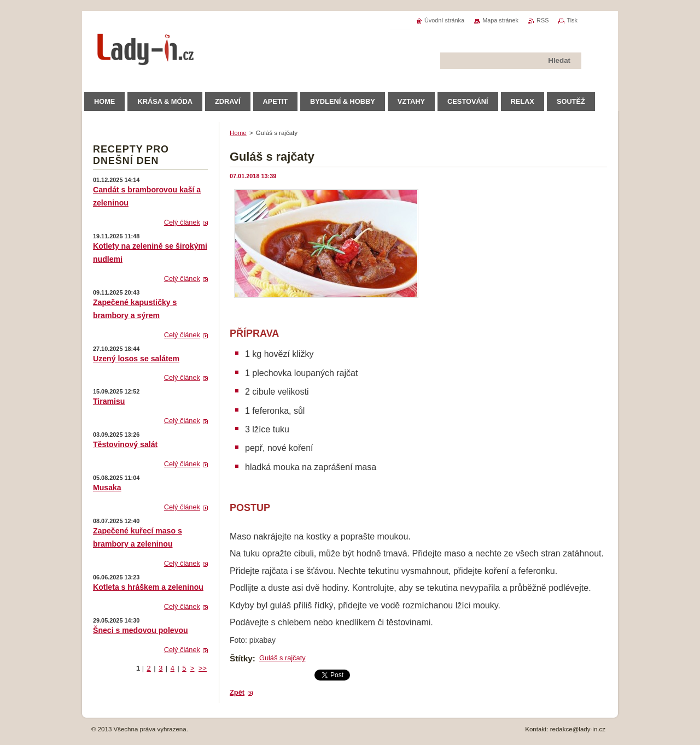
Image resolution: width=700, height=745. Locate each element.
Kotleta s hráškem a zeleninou (148, 587)
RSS (542, 20)
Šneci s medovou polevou (141, 630)
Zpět (237, 692)
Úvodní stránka (444, 20)
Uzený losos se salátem (136, 359)
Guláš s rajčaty (282, 658)
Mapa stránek (500, 20)
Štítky (241, 658)
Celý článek (182, 222)
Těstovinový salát (125, 444)
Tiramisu (109, 401)
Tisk (572, 20)
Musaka (107, 488)
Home (238, 133)
